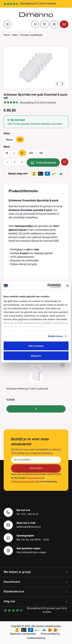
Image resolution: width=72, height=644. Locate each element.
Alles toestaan (36, 346)
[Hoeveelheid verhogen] (22, 162)
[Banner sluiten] (67, 286)
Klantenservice (14, 591)
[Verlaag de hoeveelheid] (7, 162)
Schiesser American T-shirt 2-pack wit (27, 389)
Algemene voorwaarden (23, 634)
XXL (31, 153)
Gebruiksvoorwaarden (23, 482)
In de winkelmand (43, 162)
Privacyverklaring (50, 634)
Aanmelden (36, 468)
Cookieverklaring (36, 638)
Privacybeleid (34, 478)
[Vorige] (57, 84)
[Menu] (7, 24)
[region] (36, 68)
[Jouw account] (54, 24)
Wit (20, 140)
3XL (41, 153)
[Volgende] (62, 84)
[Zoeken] (35, 24)
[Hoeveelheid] (15, 162)
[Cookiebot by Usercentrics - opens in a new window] (47, 286)
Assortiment (12, 582)
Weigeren (36, 356)
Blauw (9, 140)
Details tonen (55, 336)
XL (22, 153)
